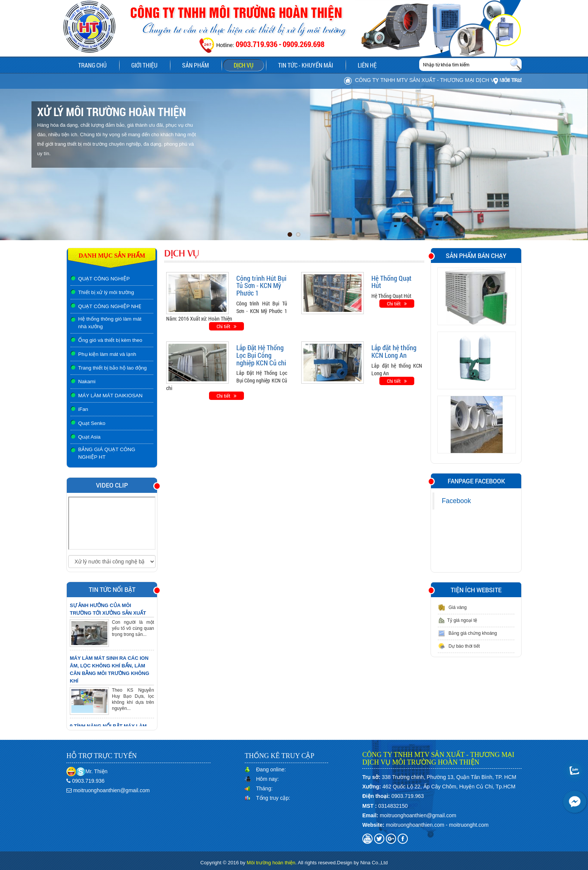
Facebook (457, 501)
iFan (83, 409)
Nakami (87, 382)
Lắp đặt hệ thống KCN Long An (394, 351)
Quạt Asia (89, 437)
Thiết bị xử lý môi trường (106, 292)
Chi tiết (226, 326)
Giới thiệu (144, 65)
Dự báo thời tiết (459, 646)
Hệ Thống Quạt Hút (391, 282)
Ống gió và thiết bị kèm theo (110, 340)
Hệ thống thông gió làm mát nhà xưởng (110, 323)
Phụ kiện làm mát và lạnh (107, 354)
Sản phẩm (201, 66)
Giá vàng (452, 607)
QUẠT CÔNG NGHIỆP (104, 279)
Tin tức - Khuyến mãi (306, 65)
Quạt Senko (92, 423)
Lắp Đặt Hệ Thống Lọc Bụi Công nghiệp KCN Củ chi (261, 355)
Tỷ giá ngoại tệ (458, 620)
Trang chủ (92, 65)
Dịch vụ (244, 65)
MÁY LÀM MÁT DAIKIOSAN (110, 396)
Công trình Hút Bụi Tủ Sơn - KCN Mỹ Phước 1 (261, 286)
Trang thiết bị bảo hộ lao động (112, 368)
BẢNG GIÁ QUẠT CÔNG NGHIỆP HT (107, 453)
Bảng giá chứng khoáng (467, 633)
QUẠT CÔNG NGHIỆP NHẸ (110, 306)
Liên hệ (367, 65)
